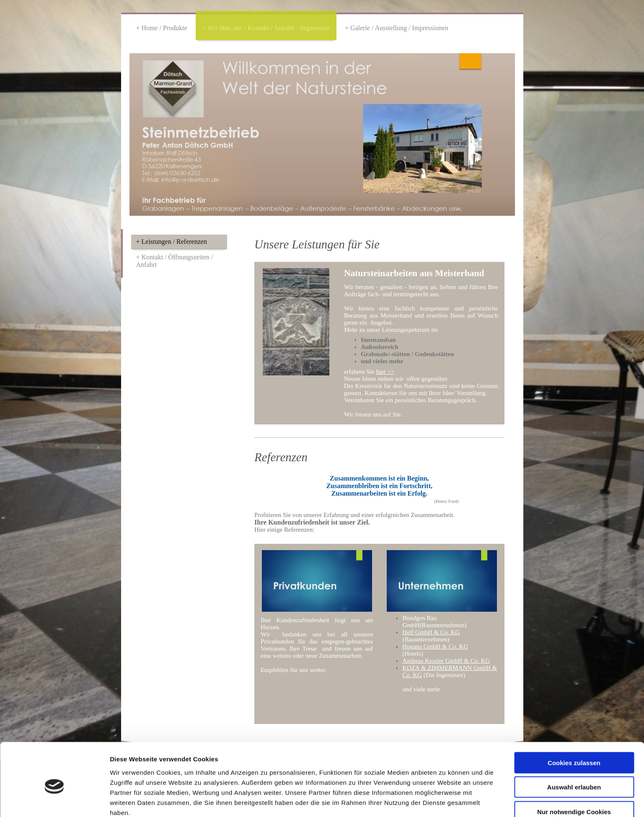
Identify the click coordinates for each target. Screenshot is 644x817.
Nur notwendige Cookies (574, 772)
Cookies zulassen (574, 723)
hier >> (385, 372)
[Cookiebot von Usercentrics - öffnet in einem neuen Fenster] (54, 801)
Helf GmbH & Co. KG (431, 632)
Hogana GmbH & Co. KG (435, 646)
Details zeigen (446, 800)
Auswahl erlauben (574, 748)
